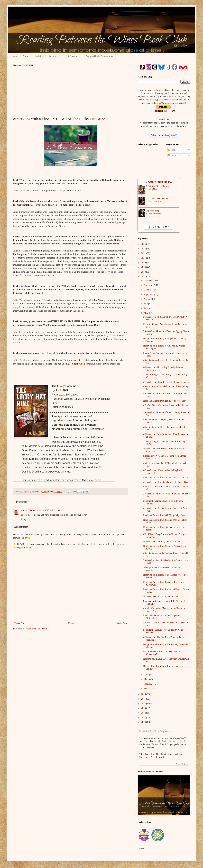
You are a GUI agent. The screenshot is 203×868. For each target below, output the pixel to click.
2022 (144, 253)
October (148, 290)
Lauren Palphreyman (155, 214)
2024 (144, 244)
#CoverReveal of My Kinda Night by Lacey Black (166, 482)
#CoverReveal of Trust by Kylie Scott (161, 597)
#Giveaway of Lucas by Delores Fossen (161, 542)
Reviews (53, 56)
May (146, 313)
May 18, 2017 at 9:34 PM (48, 510)
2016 (144, 694)
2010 (144, 722)
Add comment (21, 527)
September (149, 294)
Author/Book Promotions (99, 56)
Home (14, 56)
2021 (144, 258)
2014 (144, 704)
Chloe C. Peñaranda (154, 201)
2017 (144, 276)
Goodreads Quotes (182, 764)
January (148, 689)
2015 (144, 699)
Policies (39, 56)
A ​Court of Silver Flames (157, 186)
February (148, 684)
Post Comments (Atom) (37, 629)
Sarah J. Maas (152, 189)
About (26, 56)
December (149, 281)
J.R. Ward (159, 757)
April (146, 675)
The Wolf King (152, 211)
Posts (172, 150)
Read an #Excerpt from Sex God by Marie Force (166, 477)
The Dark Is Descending (157, 198)
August (147, 299)
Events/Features (71, 56)
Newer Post (19, 623)
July (146, 304)
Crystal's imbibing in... (159, 182)
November (149, 285)
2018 (144, 272)
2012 (144, 713)
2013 (144, 708)
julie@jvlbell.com (81, 364)
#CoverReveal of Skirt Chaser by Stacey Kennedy (166, 382)
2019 (144, 267)
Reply (24, 519)
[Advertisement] (70, 91)
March (147, 679)
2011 (144, 718)
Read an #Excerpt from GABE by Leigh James (165, 515)
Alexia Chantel (28, 510)
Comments (175, 156)
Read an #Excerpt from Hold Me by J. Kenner (164, 401)
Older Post (122, 623)
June (146, 308)
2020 (144, 263)
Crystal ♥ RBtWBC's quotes (154, 731)
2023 (144, 249)
